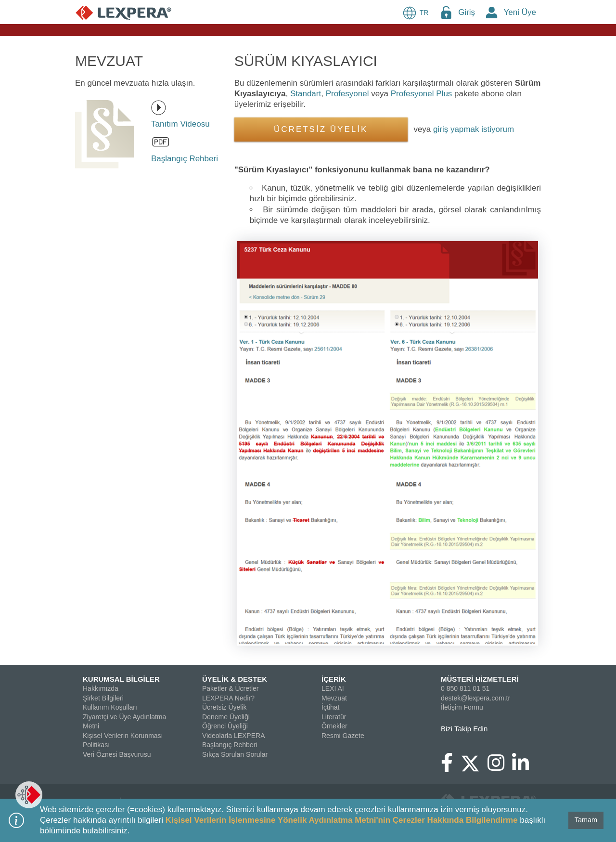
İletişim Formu (462, 707)
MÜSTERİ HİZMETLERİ (480, 679)
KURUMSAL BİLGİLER (121, 679)
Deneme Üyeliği (226, 717)
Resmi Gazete (343, 736)
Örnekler (334, 726)
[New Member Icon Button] (492, 12)
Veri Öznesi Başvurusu (117, 754)
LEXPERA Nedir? (228, 698)
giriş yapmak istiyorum (474, 129)
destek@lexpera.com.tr (475, 698)
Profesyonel (347, 94)
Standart (306, 94)
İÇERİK (334, 679)
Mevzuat (334, 698)
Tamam (586, 820)
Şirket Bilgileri (103, 698)
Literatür (334, 717)
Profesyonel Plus (422, 94)
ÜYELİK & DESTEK (235, 679)
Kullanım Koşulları (110, 707)
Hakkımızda (101, 688)
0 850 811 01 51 (465, 688)
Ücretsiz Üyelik (225, 707)
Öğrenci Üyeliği (225, 726)
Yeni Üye (520, 12)
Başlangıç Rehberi (230, 745)
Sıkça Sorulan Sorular (235, 754)
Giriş (467, 12)
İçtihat (330, 707)
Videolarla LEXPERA (233, 736)
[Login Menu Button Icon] (446, 12)
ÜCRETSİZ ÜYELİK (321, 129)
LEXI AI (333, 688)
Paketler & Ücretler (230, 688)
